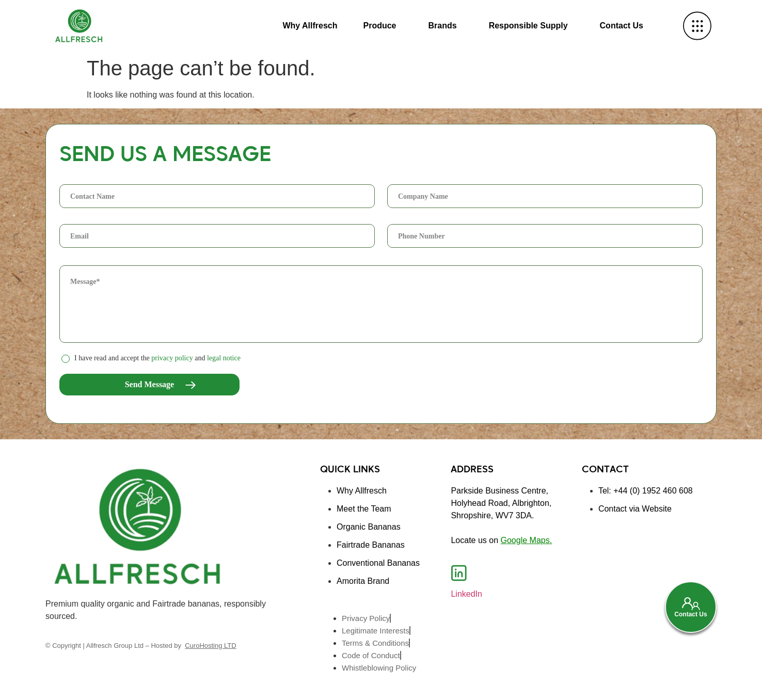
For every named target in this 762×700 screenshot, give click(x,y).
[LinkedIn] (459, 573)
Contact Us (622, 26)
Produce (379, 26)
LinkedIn (466, 594)
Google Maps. (527, 540)
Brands (443, 26)
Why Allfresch (310, 26)
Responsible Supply (528, 26)
